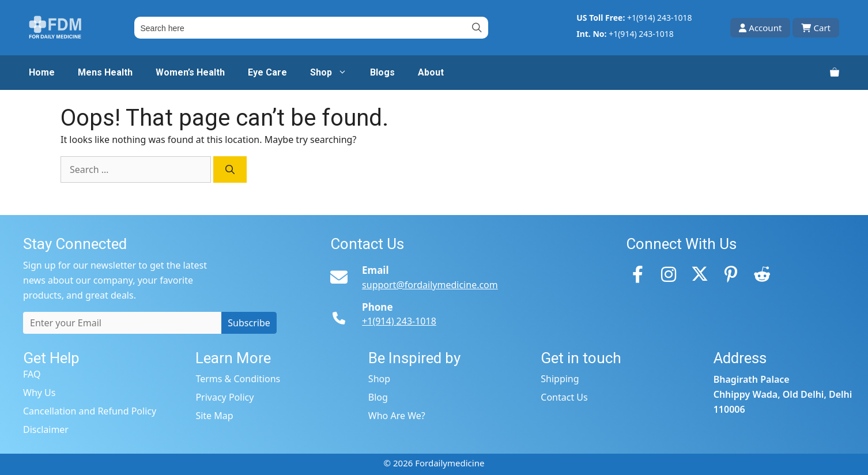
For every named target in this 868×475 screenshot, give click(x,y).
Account (760, 28)
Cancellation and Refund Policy (90, 411)
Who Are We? (397, 416)
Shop (334, 73)
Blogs (382, 72)
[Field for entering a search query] (311, 28)
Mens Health (105, 72)
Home (42, 72)
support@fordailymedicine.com (430, 285)
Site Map (214, 416)
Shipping (560, 379)
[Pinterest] (731, 274)
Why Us (39, 393)
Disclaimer (46, 429)
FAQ (32, 374)
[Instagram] (669, 274)
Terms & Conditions (238, 379)
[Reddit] (762, 274)
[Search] (230, 169)
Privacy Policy (224, 397)
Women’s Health (190, 72)
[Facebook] (637, 274)
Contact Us (564, 397)
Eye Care (267, 72)
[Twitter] (700, 274)
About (431, 72)
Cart (816, 28)
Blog (378, 397)
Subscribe (249, 323)
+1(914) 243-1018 (660, 18)
